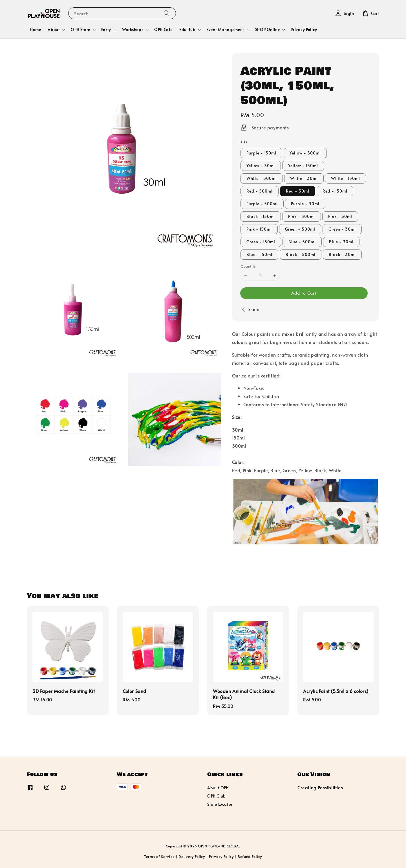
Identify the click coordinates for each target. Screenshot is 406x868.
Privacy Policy (304, 29)
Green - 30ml (342, 229)
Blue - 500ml (302, 242)
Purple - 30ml (305, 204)
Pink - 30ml (340, 216)
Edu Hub (187, 30)
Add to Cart (304, 293)
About (54, 30)
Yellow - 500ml (305, 153)
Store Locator (220, 804)
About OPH (218, 788)
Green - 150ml (261, 242)
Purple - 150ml (261, 153)
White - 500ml (262, 178)
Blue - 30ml (341, 242)
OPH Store (80, 30)
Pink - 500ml (302, 216)
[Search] (167, 13)
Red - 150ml (335, 191)
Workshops (133, 30)
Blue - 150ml (259, 254)
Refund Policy (250, 856)
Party (106, 30)
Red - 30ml (298, 191)
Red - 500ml (260, 191)
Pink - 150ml (259, 229)
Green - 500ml (300, 229)
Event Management (225, 30)
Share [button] (250, 309)
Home (36, 29)
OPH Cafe (163, 29)
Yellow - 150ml (303, 166)
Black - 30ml (342, 254)
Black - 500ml (301, 254)
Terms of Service (159, 856)
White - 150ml (346, 178)
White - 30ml (304, 178)
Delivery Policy (192, 856)
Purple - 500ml (262, 204)
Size (244, 141)
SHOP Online (268, 30)
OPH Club (217, 796)
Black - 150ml (261, 216)
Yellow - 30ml (261, 166)
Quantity (248, 266)
